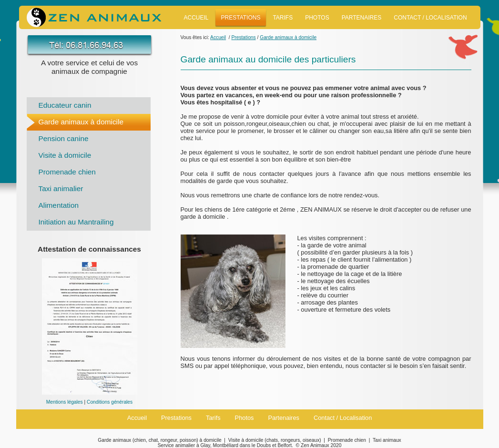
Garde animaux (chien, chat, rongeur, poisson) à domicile (159, 440)
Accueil (196, 18)
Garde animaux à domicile (81, 122)
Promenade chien (67, 172)
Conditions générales (110, 402)
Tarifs (283, 18)
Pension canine (64, 138)
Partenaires (362, 18)
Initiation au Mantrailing (76, 222)
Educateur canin (65, 105)
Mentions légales (65, 402)
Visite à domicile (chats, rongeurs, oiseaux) (275, 440)
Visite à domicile (65, 155)
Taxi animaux (387, 440)
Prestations (241, 18)
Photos (317, 18)
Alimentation (59, 205)
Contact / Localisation (430, 18)
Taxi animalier (61, 188)
